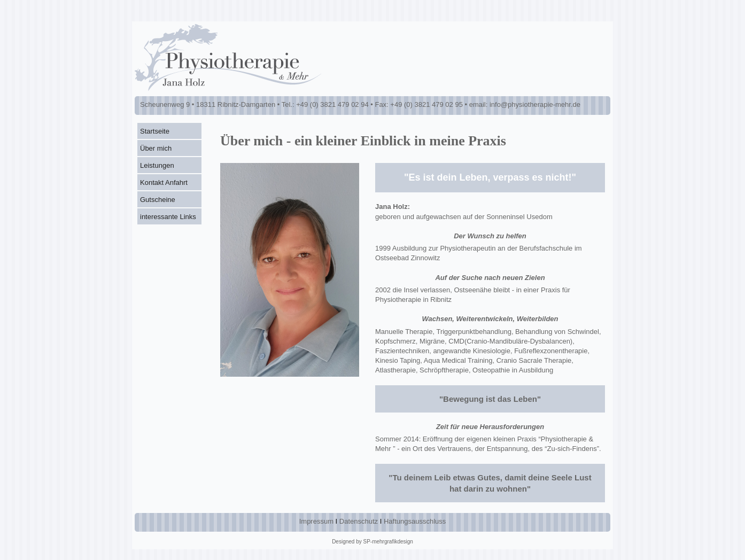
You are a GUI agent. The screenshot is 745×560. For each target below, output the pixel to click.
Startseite (155, 131)
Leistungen (157, 165)
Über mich (156, 148)
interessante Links (168, 217)
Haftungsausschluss (415, 521)
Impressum (316, 521)
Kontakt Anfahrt (164, 182)
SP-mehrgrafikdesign (388, 542)
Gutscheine (158, 200)
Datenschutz (359, 521)
